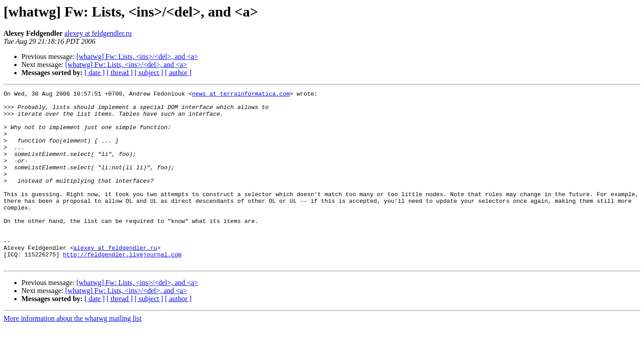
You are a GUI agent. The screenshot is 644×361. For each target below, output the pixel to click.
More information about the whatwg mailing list (72, 353)
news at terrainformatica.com (241, 95)
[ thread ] (120, 73)
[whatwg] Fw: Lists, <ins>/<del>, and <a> (137, 57)
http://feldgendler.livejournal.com (122, 288)
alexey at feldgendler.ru (98, 33)
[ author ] (178, 73)
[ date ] (95, 73)
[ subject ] (149, 73)
